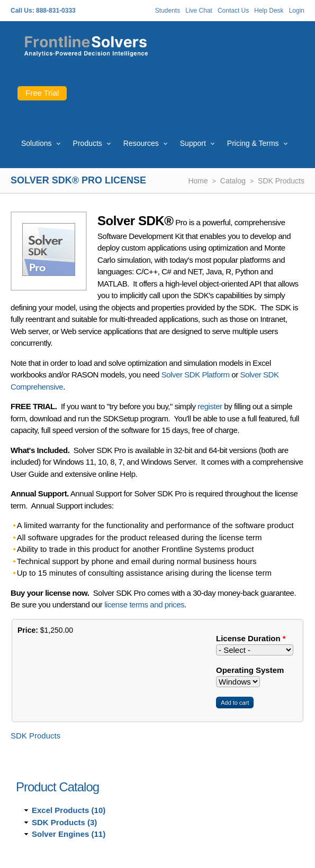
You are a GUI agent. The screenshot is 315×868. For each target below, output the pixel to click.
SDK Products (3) (64, 822)
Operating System (250, 670)
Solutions (37, 143)
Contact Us (233, 11)
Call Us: (22, 11)
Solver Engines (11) (69, 834)
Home (198, 181)
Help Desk (269, 11)
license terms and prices (144, 604)
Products (88, 143)
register (210, 406)
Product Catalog (57, 787)
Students (168, 11)
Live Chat (199, 11)
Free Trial (42, 93)
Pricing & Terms (253, 143)
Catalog (233, 181)
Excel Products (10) (69, 810)
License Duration (251, 638)
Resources (141, 143)
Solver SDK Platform (196, 375)
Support (193, 143)
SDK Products (281, 181)
